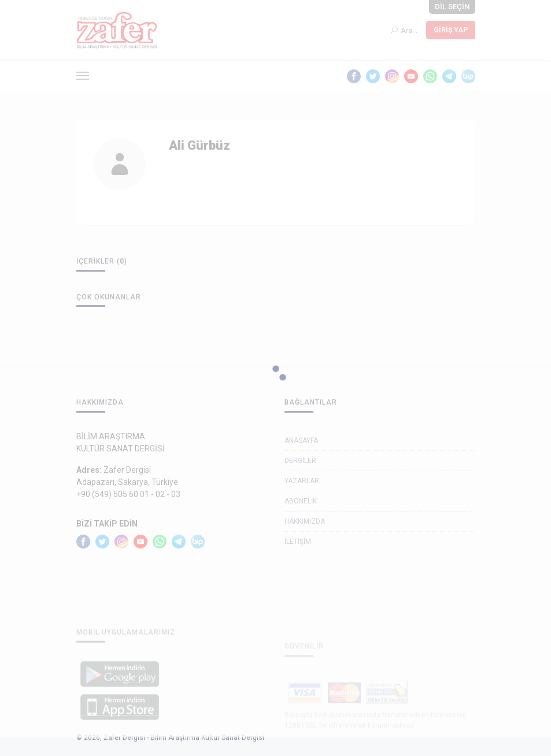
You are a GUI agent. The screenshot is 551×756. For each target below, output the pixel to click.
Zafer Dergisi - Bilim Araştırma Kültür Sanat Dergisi (184, 748)
